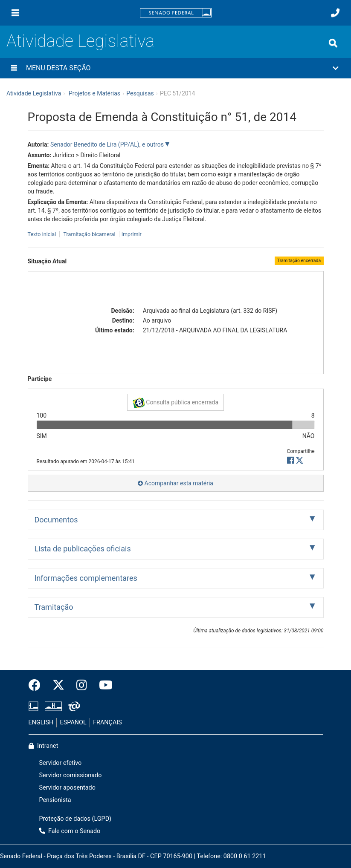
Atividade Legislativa (80, 41)
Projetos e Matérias (94, 93)
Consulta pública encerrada (175, 403)
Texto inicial (43, 234)
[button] (175, 68)
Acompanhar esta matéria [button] (175, 483)
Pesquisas (140, 93)
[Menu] (15, 13)
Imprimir (132, 234)
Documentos (56, 520)
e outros (154, 144)
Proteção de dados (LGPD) (75, 819)
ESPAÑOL (73, 722)
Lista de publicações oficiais (83, 549)
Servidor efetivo (61, 763)
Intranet (44, 746)
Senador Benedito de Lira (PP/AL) (95, 144)
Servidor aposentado (67, 788)
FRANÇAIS (107, 722)
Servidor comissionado (71, 775)
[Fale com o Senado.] (335, 13)
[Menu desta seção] (14, 68)
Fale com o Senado (70, 831)
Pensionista (55, 800)
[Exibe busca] (333, 43)
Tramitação (54, 607)
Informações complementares (86, 578)
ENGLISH (41, 722)
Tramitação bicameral (89, 234)
